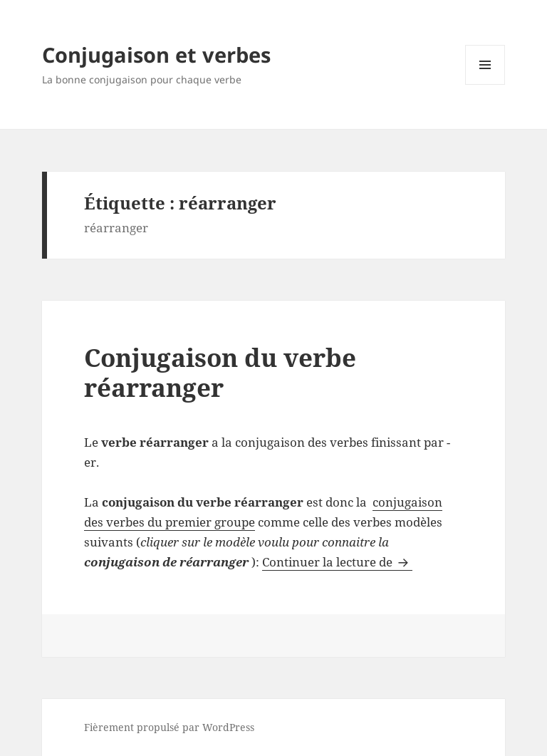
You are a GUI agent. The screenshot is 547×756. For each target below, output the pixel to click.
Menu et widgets (485, 84)
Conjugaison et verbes (156, 55)
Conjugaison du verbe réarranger (220, 372)
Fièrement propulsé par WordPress (169, 727)
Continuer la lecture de (337, 562)
